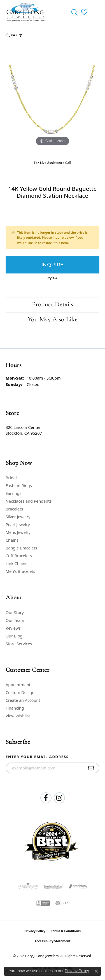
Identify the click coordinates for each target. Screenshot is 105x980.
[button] (74, 12)
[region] (53, 101)
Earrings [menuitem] (13, 493)
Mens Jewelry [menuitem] (18, 532)
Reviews (13, 628)
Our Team (15, 620)
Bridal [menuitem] (11, 478)
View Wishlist (18, 716)
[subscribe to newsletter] (91, 768)
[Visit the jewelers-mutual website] (54, 886)
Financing (15, 708)
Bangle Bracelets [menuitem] (21, 548)
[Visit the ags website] (28, 886)
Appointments (19, 685)
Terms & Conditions (66, 931)
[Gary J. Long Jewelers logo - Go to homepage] (26, 12)
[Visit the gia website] (62, 903)
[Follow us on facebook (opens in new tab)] (46, 798)
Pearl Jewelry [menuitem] (18, 525)
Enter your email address (37, 757)
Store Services (19, 644)
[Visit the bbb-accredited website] (43, 903)
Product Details (53, 305)
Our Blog (14, 636)
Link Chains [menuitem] (16, 564)
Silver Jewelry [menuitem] (18, 517)
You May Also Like (53, 320)
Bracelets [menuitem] (14, 509)
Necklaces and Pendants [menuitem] (29, 501)
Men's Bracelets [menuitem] (20, 571)
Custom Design (20, 692)
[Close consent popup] (96, 971)
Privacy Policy (35, 931)
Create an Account (23, 700)
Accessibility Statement (53, 941)
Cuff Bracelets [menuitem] (19, 556)
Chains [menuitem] (12, 540)
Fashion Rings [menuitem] (19, 486)
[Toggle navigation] (96, 12)
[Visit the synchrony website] (78, 886)
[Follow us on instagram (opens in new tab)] (59, 798)
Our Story (15, 613)
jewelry (16, 35)
